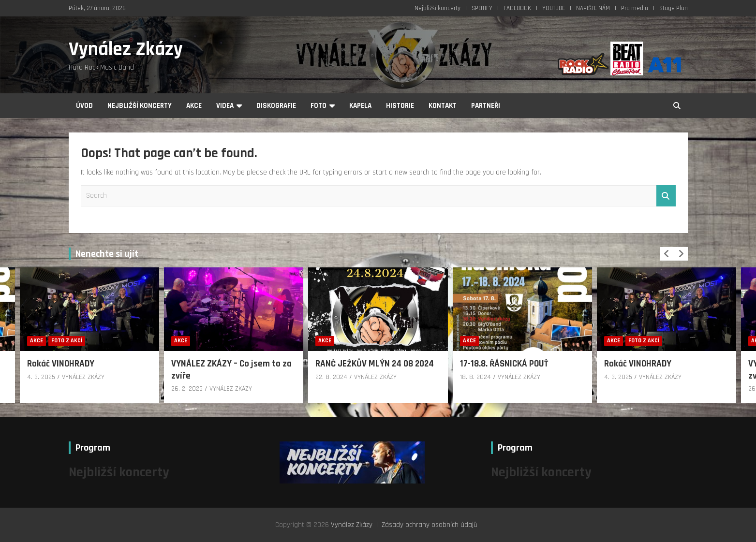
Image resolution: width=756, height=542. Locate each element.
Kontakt (443, 106)
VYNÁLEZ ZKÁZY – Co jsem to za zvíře (231, 370)
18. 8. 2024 (475, 377)
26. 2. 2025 (187, 389)
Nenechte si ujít (107, 254)
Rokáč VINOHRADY (61, 364)
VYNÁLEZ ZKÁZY (83, 377)
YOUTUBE (554, 8)
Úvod (84, 106)
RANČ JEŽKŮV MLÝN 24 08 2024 (375, 364)
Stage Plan (674, 8)
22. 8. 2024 (331, 377)
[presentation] (667, 254)
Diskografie (276, 106)
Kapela (360, 106)
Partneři (486, 106)
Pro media (635, 8)
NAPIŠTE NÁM (593, 8)
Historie (400, 106)
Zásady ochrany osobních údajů (430, 525)
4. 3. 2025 (41, 377)
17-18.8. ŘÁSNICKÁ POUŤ (504, 364)
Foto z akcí (67, 341)
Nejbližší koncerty (437, 8)
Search (666, 196)
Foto (319, 106)
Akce (194, 106)
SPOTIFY (482, 8)
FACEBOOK (517, 8)
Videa (225, 106)
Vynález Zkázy (126, 50)
